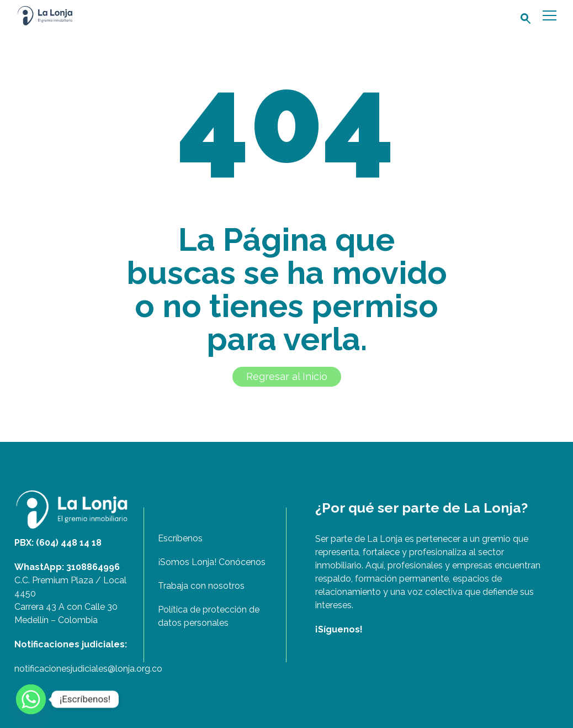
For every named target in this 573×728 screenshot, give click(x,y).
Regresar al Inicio (287, 376)
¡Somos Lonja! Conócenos (212, 562)
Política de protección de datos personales (209, 616)
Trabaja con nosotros (201, 586)
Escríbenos (180, 538)
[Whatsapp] (31, 699)
